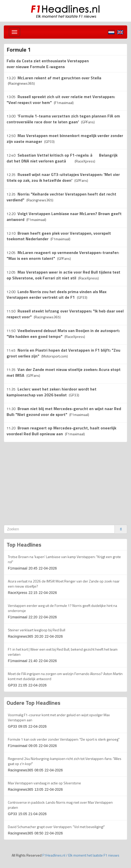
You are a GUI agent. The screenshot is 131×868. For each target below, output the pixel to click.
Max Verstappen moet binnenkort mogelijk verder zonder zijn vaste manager (65, 138)
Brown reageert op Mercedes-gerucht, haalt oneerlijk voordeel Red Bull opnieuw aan (61, 431)
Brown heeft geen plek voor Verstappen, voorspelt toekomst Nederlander (59, 236)
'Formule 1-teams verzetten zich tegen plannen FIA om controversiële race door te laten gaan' (63, 119)
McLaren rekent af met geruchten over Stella (59, 78)
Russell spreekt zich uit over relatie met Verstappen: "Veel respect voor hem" (61, 100)
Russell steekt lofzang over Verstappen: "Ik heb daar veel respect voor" (65, 314)
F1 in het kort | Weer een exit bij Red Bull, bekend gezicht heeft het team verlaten (63, 652)
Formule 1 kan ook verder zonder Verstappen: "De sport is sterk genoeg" (64, 739)
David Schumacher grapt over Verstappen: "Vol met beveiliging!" (56, 827)
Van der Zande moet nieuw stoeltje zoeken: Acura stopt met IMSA (64, 372)
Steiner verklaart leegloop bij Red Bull (37, 630)
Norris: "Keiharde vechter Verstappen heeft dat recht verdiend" (61, 197)
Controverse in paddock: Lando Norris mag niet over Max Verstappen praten (60, 805)
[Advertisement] (46, 483)
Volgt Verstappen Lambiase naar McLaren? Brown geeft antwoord (64, 216)
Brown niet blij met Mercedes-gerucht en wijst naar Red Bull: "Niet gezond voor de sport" (64, 411)
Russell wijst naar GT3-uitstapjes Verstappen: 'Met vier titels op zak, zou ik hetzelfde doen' (63, 177)
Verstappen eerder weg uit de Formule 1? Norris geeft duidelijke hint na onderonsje (62, 608)
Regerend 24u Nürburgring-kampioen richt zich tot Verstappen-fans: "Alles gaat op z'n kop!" (65, 761)
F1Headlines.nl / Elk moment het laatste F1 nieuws (81, 855)
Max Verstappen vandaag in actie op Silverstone (44, 783)
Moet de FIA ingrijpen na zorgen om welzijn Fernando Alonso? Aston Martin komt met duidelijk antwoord (65, 676)
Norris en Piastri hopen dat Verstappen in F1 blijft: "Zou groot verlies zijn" (63, 353)
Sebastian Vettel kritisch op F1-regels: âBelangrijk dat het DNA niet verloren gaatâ (62, 158)
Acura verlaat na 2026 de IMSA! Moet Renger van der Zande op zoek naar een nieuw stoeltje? (64, 584)
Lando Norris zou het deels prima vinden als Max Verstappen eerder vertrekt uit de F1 (57, 295)
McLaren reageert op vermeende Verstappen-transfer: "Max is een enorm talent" (63, 255)
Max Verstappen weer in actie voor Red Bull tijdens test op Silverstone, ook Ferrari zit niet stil (63, 275)
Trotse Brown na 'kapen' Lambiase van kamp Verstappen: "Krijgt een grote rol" (64, 559)
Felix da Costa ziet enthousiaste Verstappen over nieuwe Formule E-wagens (48, 64)
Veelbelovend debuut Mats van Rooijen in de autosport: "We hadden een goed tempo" (63, 333)
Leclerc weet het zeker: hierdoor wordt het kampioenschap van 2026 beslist (52, 392)
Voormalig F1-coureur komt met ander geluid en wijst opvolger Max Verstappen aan (59, 717)
